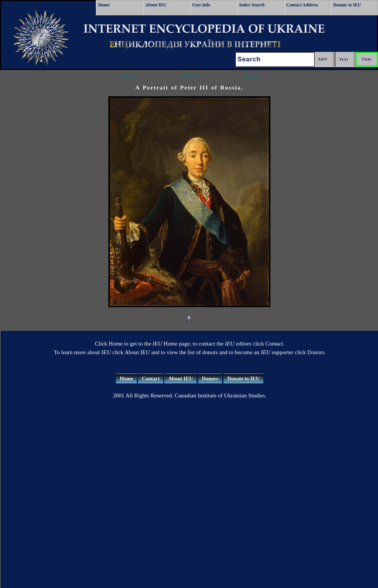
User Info (201, 5)
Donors (210, 379)
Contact (151, 379)
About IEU (156, 5)
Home (104, 5)
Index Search (252, 5)
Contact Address (302, 5)
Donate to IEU (347, 5)
